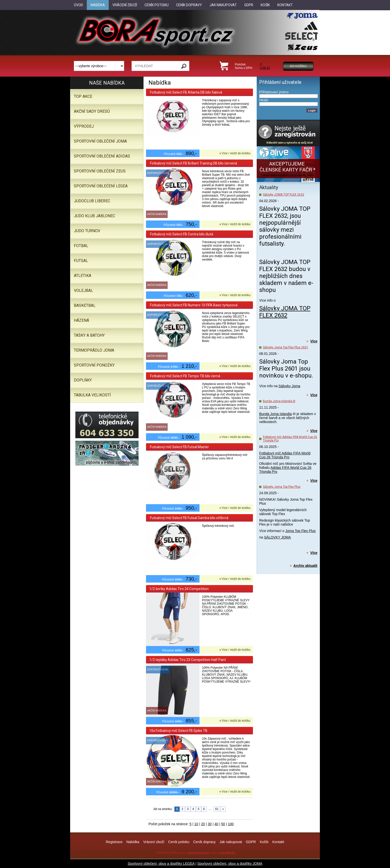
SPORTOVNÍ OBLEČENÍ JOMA (100, 141)
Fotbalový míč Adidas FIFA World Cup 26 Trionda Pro (285, 455)
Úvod (78, 5)
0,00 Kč (265, 68)
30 (210, 824)
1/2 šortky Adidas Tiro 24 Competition (179, 589)
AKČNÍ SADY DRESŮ (92, 111)
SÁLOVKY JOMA (277, 537)
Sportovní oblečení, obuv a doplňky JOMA (230, 864)
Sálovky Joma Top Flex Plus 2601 (286, 347)
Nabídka (133, 842)
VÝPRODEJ (84, 126)
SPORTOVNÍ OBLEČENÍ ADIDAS (102, 156)
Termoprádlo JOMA (94, 350)
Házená (81, 320)
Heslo (264, 100)
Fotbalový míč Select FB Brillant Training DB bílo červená (193, 163)
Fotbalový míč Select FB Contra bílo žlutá (181, 234)
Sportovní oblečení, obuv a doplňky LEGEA (161, 864)
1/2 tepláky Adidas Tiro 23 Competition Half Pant (188, 660)
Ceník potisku (179, 842)
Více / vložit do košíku (236, 153)
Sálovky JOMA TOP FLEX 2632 (284, 195)
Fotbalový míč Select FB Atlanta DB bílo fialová (186, 92)
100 (231, 824)
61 (217, 809)
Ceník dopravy (204, 842)
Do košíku (298, 66)
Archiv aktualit (305, 566)
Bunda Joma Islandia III (279, 401)
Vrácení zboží (154, 842)
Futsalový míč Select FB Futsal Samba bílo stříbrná (189, 518)
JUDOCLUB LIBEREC (92, 201)
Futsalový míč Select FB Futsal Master (179, 447)
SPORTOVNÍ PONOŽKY (94, 365)
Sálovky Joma (289, 386)
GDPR (251, 842)
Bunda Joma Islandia (275, 414)
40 (216, 824)
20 (203, 824)
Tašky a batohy (89, 335)
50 (223, 824)
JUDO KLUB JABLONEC (95, 216)
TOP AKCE (83, 96)
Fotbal (81, 246)
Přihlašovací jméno (274, 92)
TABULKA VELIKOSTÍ (92, 395)
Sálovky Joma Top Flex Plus (282, 487)
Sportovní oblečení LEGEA (101, 186)
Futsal (81, 261)
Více (314, 341)
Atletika (83, 276)
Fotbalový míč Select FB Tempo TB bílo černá (185, 376)
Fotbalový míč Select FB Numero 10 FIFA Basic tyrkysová (193, 305)
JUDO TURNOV (87, 231)
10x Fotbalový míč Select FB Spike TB (178, 731)
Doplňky (83, 380)
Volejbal (83, 291)
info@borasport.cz (198, 853)
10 (196, 824)
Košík (264, 842)
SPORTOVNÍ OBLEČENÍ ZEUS (100, 171)
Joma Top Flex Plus (300, 531)
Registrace (114, 842)
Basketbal (85, 305)
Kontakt (278, 842)
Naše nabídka (107, 83)
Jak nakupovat (231, 842)
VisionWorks (228, 853)
